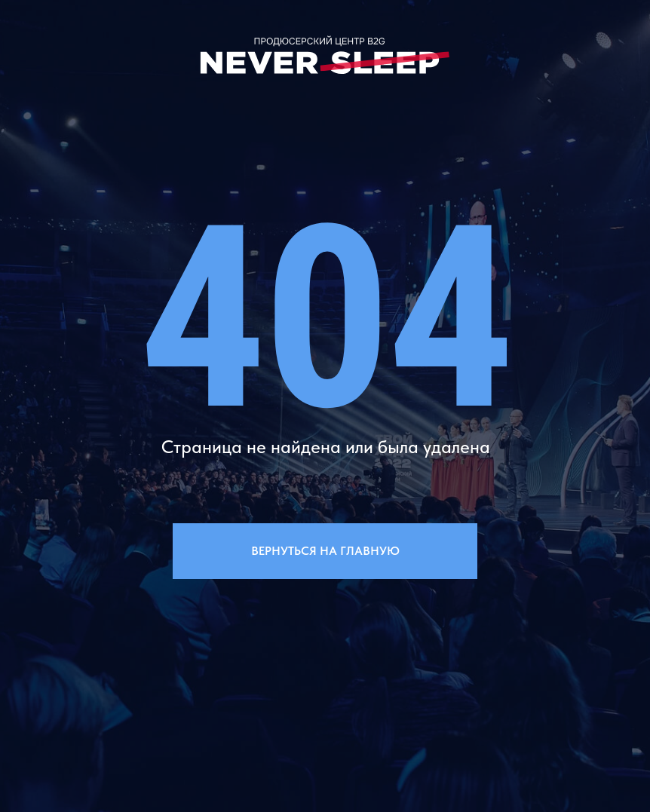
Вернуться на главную (325, 551)
